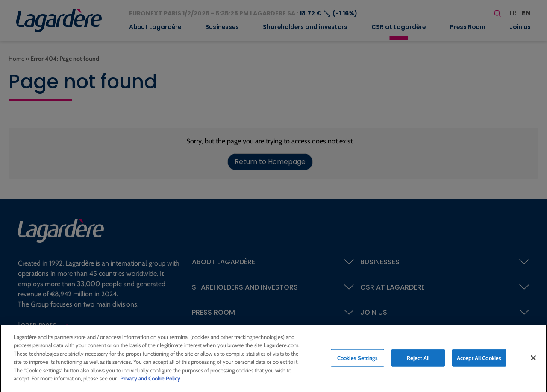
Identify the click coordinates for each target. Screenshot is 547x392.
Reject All (418, 360)
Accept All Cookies (479, 360)
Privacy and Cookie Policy (150, 381)
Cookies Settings (357, 360)
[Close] (533, 360)
